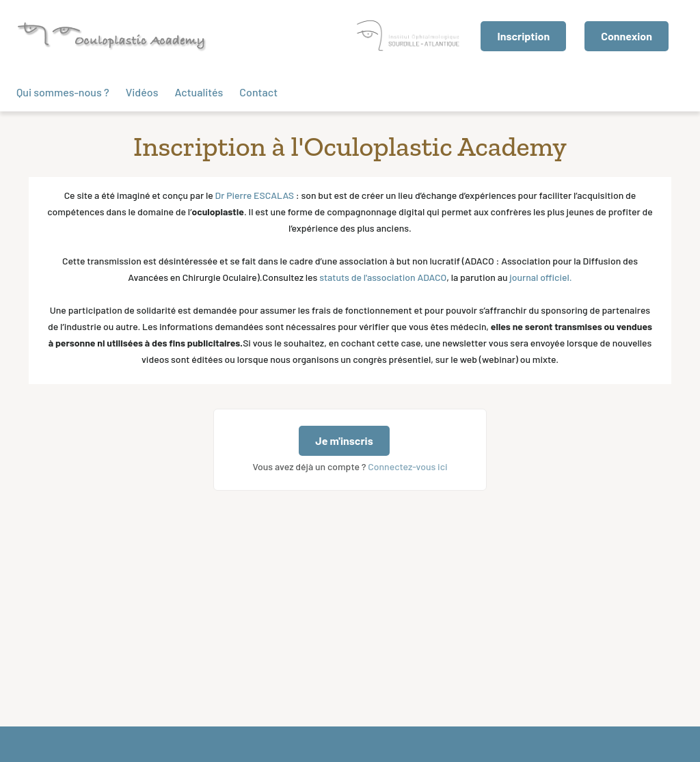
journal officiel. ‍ (540, 277)
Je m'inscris (344, 440)
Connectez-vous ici (407, 466)
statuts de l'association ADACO (383, 277)
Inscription (523, 36)
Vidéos (142, 92)
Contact (258, 92)
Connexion (627, 36)
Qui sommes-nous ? (63, 92)
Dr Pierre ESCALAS (255, 195)
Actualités (199, 92)
